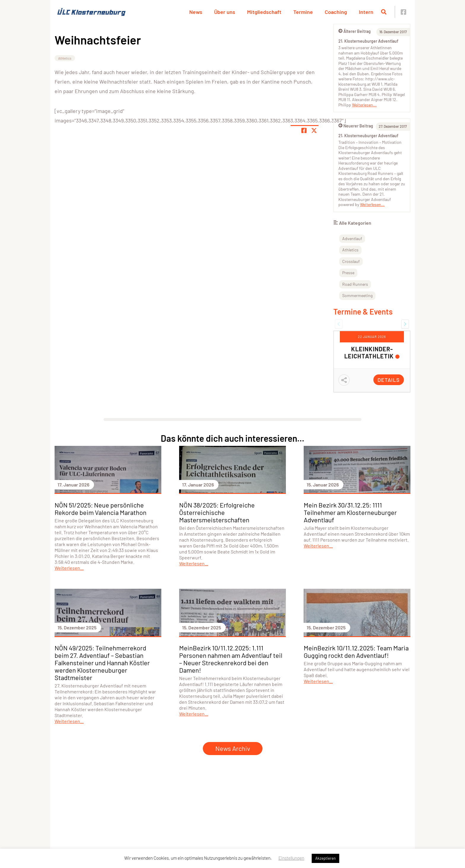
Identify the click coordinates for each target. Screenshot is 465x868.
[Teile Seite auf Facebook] (304, 130)
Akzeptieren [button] (325, 858)
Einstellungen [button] (291, 858)
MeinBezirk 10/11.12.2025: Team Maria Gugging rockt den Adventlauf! (356, 651)
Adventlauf (352, 238)
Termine (303, 12)
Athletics (65, 58)
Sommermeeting (357, 295)
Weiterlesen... (364, 105)
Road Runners (355, 284)
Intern (366, 12)
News (196, 12)
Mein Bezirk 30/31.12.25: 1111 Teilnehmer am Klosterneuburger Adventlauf (350, 512)
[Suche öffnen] (384, 12)
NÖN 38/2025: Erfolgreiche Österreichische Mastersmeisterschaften (217, 512)
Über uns (225, 12)
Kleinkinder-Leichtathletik (369, 352)
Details (389, 380)
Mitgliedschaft (264, 12)
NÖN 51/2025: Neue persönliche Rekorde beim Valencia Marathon (101, 509)
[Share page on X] (314, 130)
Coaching (336, 12)
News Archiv (233, 748)
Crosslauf (351, 261)
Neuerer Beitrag (356, 126)
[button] (339, 324)
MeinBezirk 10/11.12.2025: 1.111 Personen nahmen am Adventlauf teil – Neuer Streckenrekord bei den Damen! (231, 659)
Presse (348, 273)
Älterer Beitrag (355, 31)
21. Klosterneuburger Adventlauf (368, 41)
